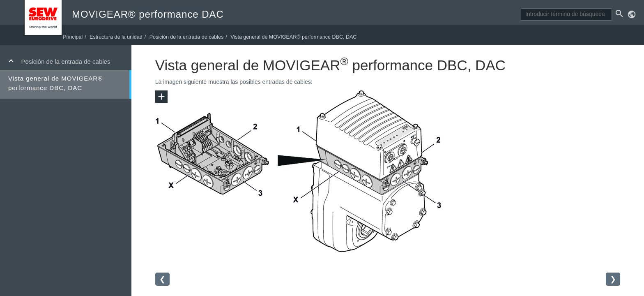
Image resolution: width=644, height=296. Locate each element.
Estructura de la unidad (125, 36)
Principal (82, 36)
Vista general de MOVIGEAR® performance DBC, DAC (55, 83)
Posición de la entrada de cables (66, 61)
